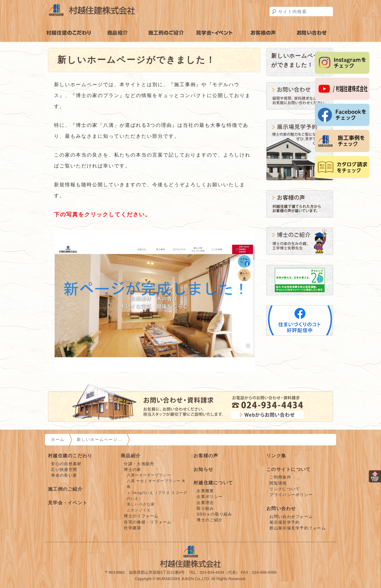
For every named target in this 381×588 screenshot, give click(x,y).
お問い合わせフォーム (291, 517)
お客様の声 (263, 33)
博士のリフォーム (141, 516)
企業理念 (205, 503)
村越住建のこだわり (69, 33)
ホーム (58, 439)
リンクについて (285, 489)
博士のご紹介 (210, 520)
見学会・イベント (215, 33)
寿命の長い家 (64, 475)
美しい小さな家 (141, 504)
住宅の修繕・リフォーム (148, 522)
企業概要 (205, 491)
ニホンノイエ (139, 510)
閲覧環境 (278, 483)
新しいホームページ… (99, 439)
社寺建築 (132, 528)
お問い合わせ (281, 508)
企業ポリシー (210, 497)
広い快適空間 (64, 470)
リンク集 (276, 456)
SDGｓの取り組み (214, 514)
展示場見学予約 (285, 522)
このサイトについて (289, 469)
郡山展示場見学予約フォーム (298, 528)
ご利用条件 (280, 477)
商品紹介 (118, 33)
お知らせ (203, 469)
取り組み (205, 508)
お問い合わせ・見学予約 (312, 33)
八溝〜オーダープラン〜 (149, 475)
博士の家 (132, 470)
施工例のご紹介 (166, 33)
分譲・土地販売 (139, 464)
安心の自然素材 (66, 464)
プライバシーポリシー (291, 495)
